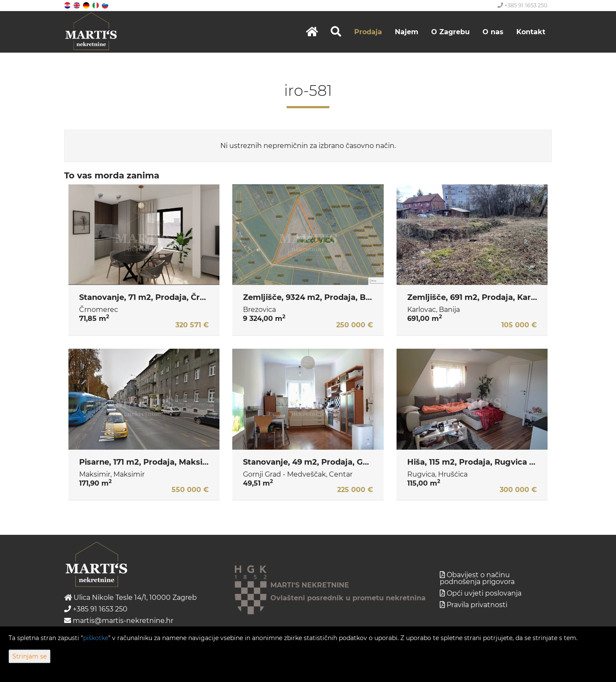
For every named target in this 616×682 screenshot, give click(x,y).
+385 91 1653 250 (523, 5)
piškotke (96, 638)
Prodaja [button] (368, 32)
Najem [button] (407, 32)
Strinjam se (30, 656)
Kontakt (531, 32)
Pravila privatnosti (477, 605)
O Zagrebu (450, 32)
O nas (493, 32)
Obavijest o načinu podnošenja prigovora (477, 578)
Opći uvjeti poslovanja (484, 593)
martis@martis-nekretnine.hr (119, 621)
